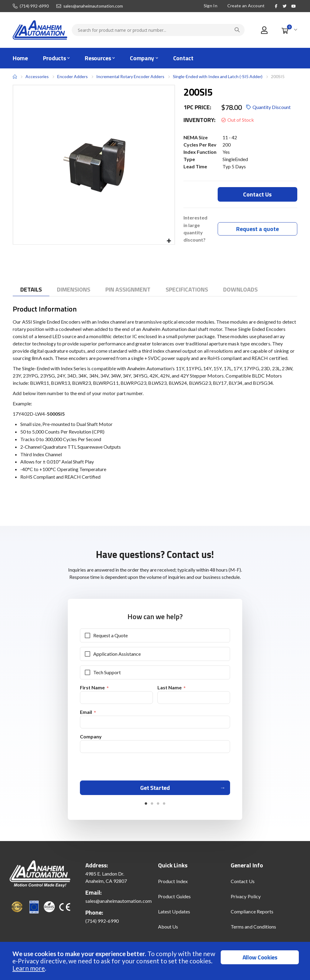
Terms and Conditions (253, 929)
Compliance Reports (252, 914)
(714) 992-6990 (34, 6)
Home (15, 77)
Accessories (37, 76)
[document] (156, 961)
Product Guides (174, 899)
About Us (168, 929)
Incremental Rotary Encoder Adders (130, 76)
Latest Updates (174, 914)
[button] (169, 241)
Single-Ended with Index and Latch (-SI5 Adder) (218, 76)
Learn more (29, 968)
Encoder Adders (73, 77)
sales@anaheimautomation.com (93, 6)
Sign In (211, 6)
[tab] (31, 290)
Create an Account (246, 6)
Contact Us (243, 884)
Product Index (173, 884)
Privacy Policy (246, 899)
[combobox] (158, 30)
